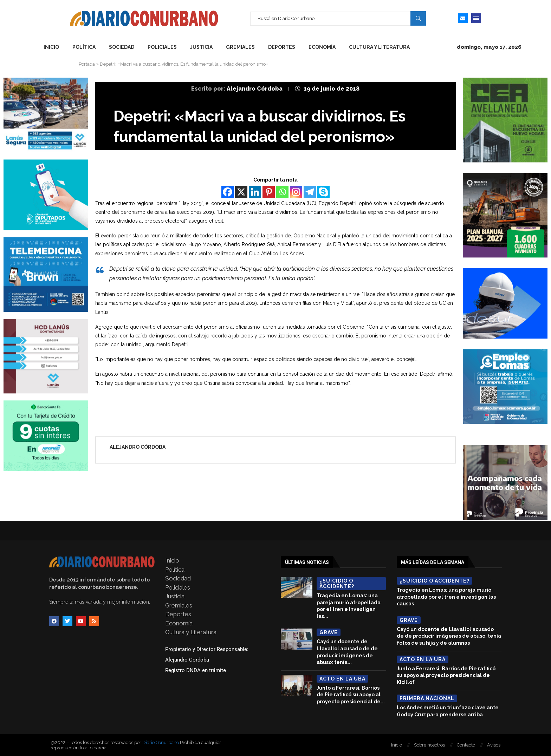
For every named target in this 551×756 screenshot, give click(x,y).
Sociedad (122, 47)
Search (418, 18)
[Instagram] (296, 192)
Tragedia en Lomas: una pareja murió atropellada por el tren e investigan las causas (446, 597)
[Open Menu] (476, 18)
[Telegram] (310, 192)
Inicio (51, 47)
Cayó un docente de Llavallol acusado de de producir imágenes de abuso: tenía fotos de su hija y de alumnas (449, 636)
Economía (322, 47)
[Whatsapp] (282, 192)
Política (84, 47)
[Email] (463, 18)
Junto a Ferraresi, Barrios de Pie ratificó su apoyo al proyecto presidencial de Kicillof (446, 675)
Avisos (494, 745)
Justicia (201, 47)
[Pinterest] (269, 192)
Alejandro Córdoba (255, 89)
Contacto (466, 745)
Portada (87, 64)
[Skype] (323, 192)
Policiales (162, 47)
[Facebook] (228, 192)
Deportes (282, 47)
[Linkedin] (255, 192)
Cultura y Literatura (379, 47)
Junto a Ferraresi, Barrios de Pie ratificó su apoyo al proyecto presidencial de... (351, 695)
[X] (241, 192)
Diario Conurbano (161, 742)
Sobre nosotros (429, 745)
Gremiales (240, 47)
